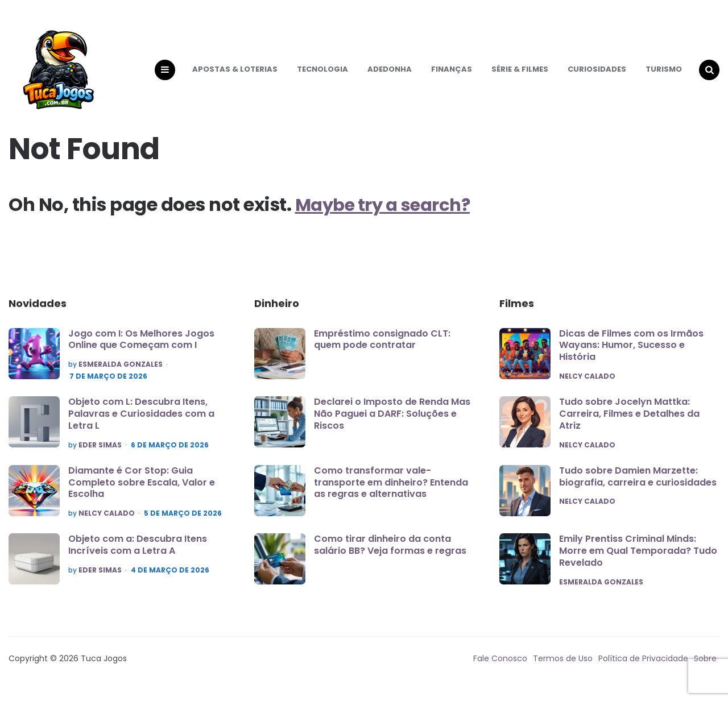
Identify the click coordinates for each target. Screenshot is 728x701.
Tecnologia (322, 74)
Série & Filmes (520, 74)
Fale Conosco (500, 670)
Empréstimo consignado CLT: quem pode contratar (382, 350)
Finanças (452, 74)
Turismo (664, 74)
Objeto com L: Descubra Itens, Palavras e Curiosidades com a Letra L (141, 424)
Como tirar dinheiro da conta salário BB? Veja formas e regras (390, 555)
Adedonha (390, 74)
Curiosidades (597, 74)
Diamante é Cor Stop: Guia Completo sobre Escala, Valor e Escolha (142, 493)
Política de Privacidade (643, 670)
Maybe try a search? (388, 215)
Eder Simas (100, 455)
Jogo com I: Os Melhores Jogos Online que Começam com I (141, 350)
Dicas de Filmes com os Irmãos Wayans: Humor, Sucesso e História (631, 356)
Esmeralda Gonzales (121, 375)
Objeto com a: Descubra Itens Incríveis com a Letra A (138, 556)
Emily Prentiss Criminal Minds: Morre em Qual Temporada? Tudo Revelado (638, 562)
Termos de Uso (563, 670)
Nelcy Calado (107, 524)
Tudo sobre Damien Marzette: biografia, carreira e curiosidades (638, 487)
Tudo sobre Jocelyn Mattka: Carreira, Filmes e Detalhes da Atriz (629, 424)
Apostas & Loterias (235, 74)
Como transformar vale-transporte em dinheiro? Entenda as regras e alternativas (391, 493)
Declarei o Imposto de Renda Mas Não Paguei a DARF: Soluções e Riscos (392, 424)
